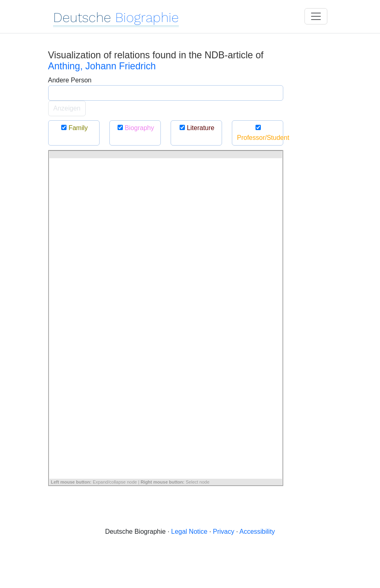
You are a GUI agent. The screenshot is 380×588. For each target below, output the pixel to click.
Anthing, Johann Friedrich (102, 66)
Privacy (224, 532)
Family (74, 128)
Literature (196, 128)
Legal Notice (189, 532)
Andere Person (70, 80)
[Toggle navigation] (316, 16)
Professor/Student (260, 133)
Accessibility (257, 532)
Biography (135, 128)
